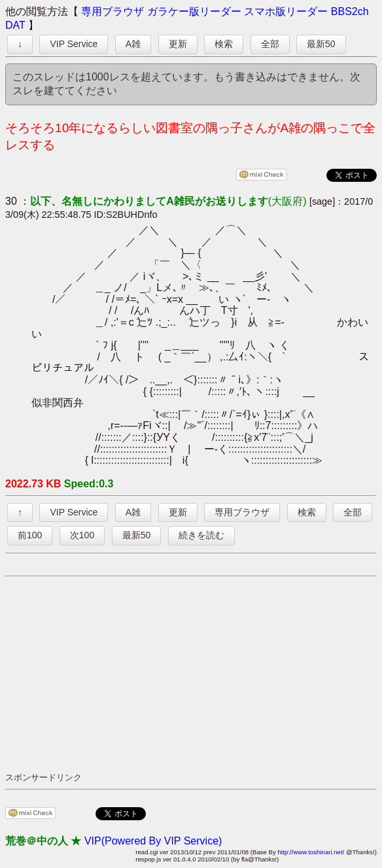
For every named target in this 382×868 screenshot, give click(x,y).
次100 (82, 535)
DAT (15, 25)
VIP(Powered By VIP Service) (153, 841)
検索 (224, 44)
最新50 (321, 44)
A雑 (133, 44)
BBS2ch (350, 11)
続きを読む (201, 535)
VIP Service (74, 44)
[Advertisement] (194, 674)
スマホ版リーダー (286, 11)
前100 (30, 535)
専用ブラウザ (113, 11)
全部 (270, 44)
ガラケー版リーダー (194, 11)
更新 (178, 44)
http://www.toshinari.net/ (311, 852)
